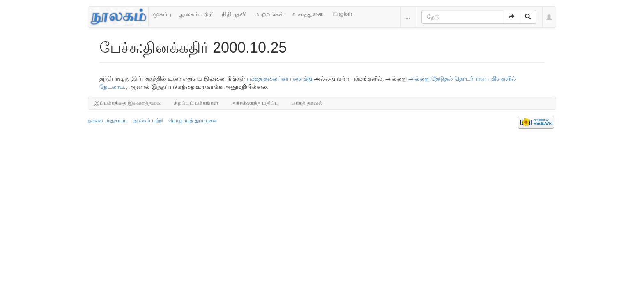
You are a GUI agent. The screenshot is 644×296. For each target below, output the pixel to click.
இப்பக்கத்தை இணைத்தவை (128, 103)
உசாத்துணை (309, 14)
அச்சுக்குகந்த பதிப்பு (255, 103)
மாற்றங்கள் (269, 14)
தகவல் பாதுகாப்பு (108, 120)
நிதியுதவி (234, 14)
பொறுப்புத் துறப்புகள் (193, 120)
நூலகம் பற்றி (197, 14)
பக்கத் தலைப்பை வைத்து (279, 79)
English (343, 14)
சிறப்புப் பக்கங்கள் (196, 103)
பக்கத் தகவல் (307, 103)
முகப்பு (162, 14)
